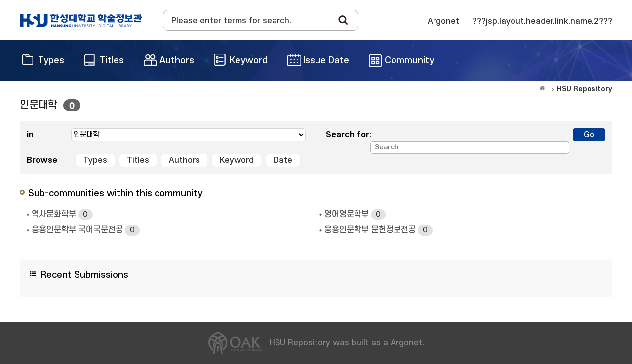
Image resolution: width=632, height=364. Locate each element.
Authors (184, 160)
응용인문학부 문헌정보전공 (378, 230)
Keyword (237, 160)
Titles (138, 160)
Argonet (443, 21)
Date (283, 160)
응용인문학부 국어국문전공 (86, 230)
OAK (81, 20)
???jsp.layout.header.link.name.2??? (542, 21)
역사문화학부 (62, 215)
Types (95, 160)
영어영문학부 (355, 215)
